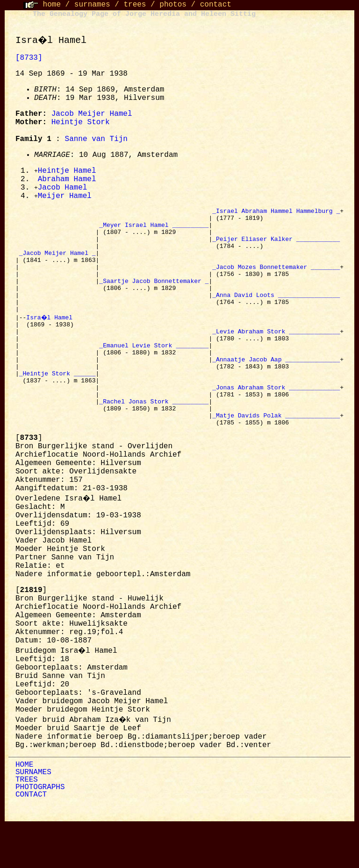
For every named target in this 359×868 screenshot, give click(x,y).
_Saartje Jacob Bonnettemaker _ (154, 298)
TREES (27, 824)
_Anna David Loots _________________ (276, 315)
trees (135, 5)
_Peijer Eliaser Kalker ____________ (276, 247)
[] (29, 482)
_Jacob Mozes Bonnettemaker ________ (276, 281)
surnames (92, 5)
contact (216, 5)
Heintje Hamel (67, 171)
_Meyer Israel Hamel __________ (154, 231)
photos (173, 5)
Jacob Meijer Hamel (92, 114)
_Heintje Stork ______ (57, 407)
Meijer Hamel (65, 198)
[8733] (29, 58)
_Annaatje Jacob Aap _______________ (276, 390)
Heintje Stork (81, 122)
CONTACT (31, 839)
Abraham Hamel (67, 180)
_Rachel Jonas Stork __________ (154, 441)
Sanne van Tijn (96, 139)
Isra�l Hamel (52, 340)
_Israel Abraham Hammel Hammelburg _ (276, 214)
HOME (24, 809)
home (52, 5)
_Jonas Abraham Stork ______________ (276, 424)
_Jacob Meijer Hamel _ (57, 264)
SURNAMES (33, 816)
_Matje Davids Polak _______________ (276, 458)
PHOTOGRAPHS (40, 831)
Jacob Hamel (63, 189)
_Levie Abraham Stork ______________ (276, 357)
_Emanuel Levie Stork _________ (154, 374)
